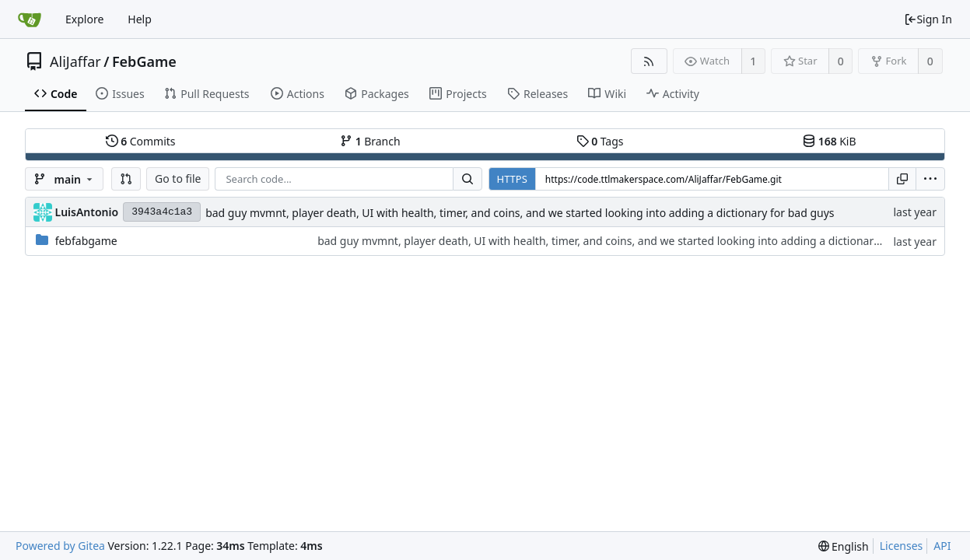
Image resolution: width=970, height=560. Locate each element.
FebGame (144, 61)
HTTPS (512, 179)
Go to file (178, 178)
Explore (84, 19)
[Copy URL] (902, 179)
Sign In (928, 19)
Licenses (902, 546)
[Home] (30, 19)
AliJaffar (75, 61)
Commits (141, 141)
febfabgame (86, 241)
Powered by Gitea (60, 546)
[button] (126, 179)
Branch (370, 141)
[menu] (930, 179)
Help (140, 19)
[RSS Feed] (649, 61)
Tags (600, 141)
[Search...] (467, 179)
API (942, 546)
